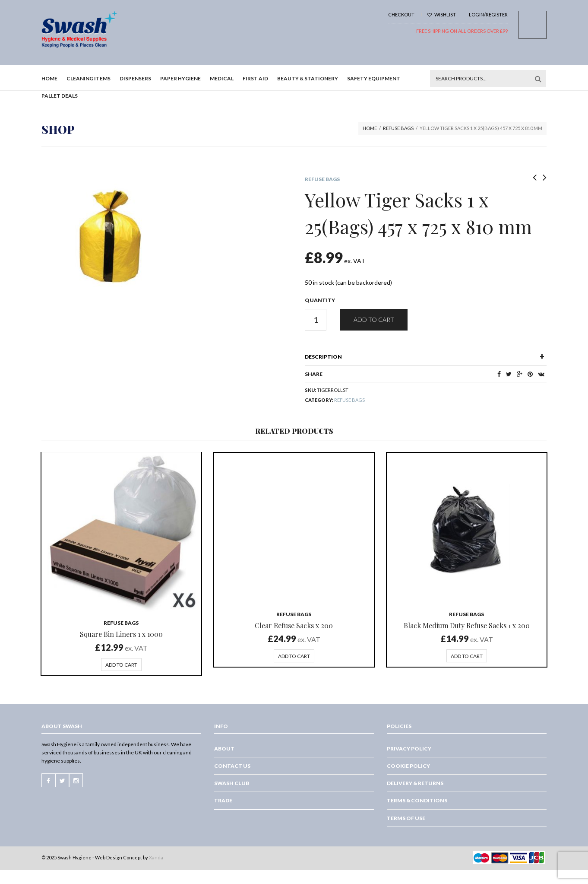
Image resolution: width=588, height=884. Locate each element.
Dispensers (135, 78)
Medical (222, 78)
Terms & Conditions (417, 800)
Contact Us (232, 766)
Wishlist (442, 14)
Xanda (156, 857)
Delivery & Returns (415, 783)
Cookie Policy (408, 766)
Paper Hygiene (180, 78)
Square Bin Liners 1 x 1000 (121, 634)
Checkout (401, 14)
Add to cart (374, 320)
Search (538, 79)
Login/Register (488, 14)
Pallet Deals (60, 96)
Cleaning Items (89, 78)
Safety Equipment (374, 78)
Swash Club (232, 783)
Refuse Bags (398, 128)
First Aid (255, 78)
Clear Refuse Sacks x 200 (294, 625)
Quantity (320, 300)
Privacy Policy (409, 749)
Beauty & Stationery (308, 78)
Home (49, 78)
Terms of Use (406, 818)
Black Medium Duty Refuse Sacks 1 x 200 (467, 625)
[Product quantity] (316, 320)
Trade (223, 800)
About (224, 749)
